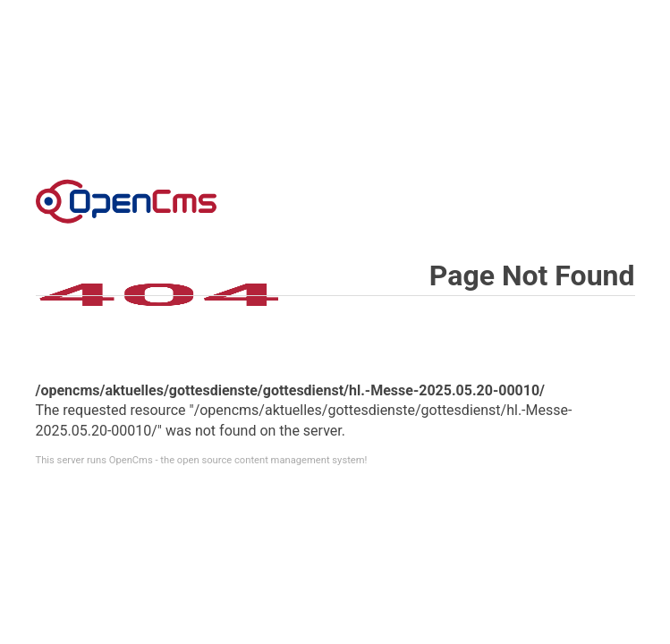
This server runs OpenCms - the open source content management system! (202, 460)
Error (126, 201)
